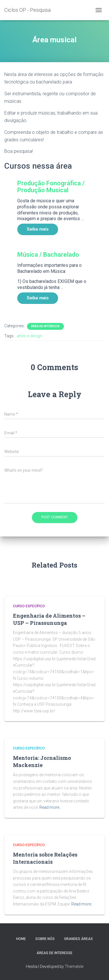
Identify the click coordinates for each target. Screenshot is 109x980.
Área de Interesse (45, 326)
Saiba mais (38, 229)
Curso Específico (29, 606)
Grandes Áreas (79, 939)
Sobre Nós (45, 939)
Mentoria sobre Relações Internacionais (45, 858)
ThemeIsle (74, 966)
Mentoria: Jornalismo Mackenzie (42, 761)
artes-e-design (29, 336)
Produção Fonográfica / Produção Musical (51, 187)
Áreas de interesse (54, 953)
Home (21, 939)
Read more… (51, 807)
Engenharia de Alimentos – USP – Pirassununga (49, 619)
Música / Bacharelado (48, 255)
